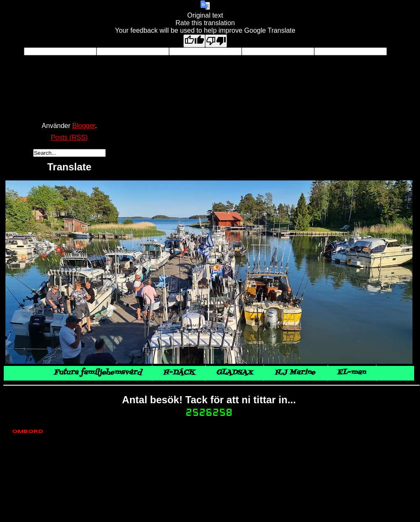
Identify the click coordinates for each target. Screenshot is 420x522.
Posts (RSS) (69, 137)
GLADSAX (235, 373)
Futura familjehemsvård (98, 373)
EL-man (351, 373)
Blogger (83, 126)
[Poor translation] (216, 41)
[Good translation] (194, 41)
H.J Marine (296, 373)
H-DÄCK (179, 373)
